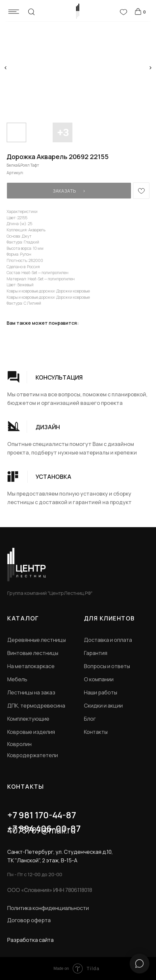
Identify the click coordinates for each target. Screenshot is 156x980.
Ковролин (19, 744)
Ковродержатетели (33, 755)
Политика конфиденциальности (48, 908)
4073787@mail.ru (41, 830)
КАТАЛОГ (23, 618)
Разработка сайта (30, 940)
